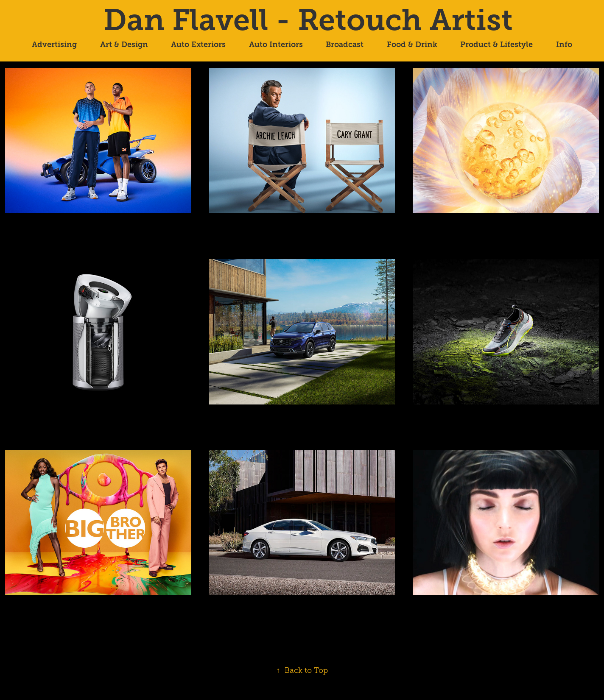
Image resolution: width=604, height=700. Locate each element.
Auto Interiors (276, 45)
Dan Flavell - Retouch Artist (308, 20)
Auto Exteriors (198, 45)
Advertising (54, 45)
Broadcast (345, 45)
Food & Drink (412, 45)
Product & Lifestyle (496, 45)
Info (564, 45)
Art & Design (124, 45)
